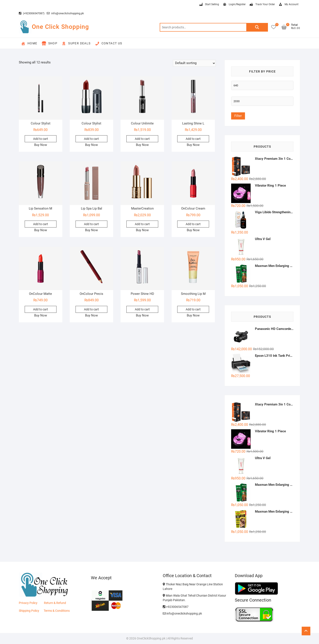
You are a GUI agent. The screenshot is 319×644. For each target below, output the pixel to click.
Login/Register (234, 5)
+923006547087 (176, 607)
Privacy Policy (28, 603)
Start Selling (209, 5)
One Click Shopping (60, 27)
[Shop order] (194, 63)
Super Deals (76, 44)
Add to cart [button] (41, 139)
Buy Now (41, 145)
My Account (288, 5)
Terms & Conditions (57, 611)
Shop (50, 44)
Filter (238, 116)
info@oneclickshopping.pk (65, 13)
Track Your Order (262, 5)
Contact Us (109, 44)
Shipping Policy (29, 611)
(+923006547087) (32, 13)
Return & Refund (55, 603)
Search (257, 27)
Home (29, 44)
